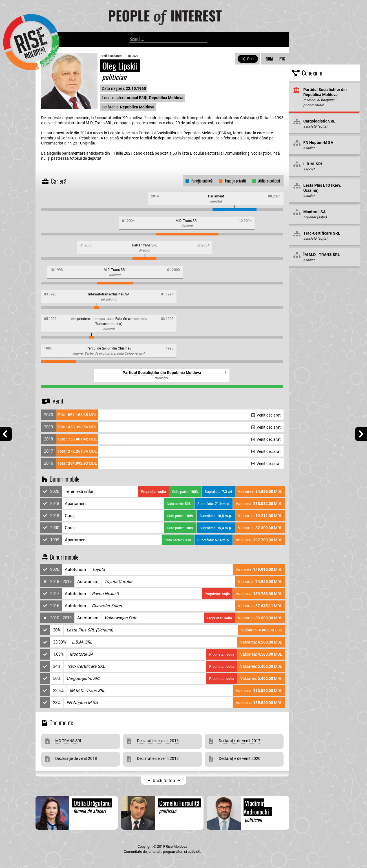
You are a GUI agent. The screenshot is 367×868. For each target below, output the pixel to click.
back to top (164, 781)
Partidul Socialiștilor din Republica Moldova (162, 373)
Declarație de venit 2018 (76, 758)
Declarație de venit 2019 (158, 758)
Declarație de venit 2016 (158, 741)
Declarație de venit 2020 (240, 758)
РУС (282, 59)
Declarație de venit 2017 (240, 741)
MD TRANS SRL (69, 741)
